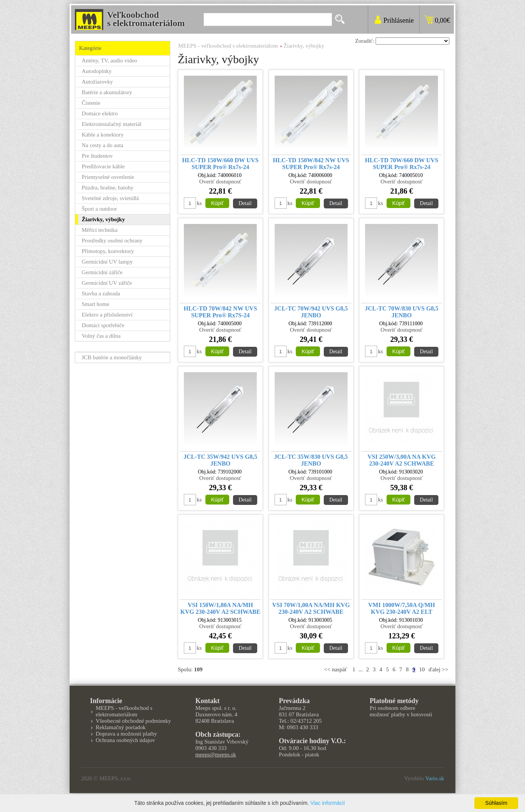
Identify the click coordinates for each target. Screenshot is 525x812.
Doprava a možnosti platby (126, 734)
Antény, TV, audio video (109, 61)
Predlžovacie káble (103, 166)
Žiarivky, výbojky (304, 46)
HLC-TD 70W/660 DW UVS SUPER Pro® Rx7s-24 (402, 164)
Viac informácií (328, 803)
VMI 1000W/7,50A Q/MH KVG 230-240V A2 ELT (402, 608)
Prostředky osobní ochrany (112, 241)
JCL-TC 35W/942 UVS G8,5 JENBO (220, 460)
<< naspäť (336, 669)
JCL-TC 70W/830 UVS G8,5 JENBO (402, 312)
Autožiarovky (97, 82)
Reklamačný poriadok (121, 727)
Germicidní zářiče (102, 272)
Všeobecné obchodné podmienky (133, 721)
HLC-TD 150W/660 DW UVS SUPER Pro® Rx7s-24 (221, 164)
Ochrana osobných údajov (125, 740)
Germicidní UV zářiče (107, 283)
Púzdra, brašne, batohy (108, 188)
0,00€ (443, 20)
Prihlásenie (399, 20)
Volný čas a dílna (101, 336)
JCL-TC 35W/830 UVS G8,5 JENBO (311, 460)
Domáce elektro (100, 113)
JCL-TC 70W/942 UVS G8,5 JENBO (311, 312)
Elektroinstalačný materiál (112, 124)
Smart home (96, 304)
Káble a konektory (103, 135)
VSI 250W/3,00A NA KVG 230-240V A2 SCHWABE (402, 460)
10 (422, 669)
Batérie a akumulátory (107, 92)
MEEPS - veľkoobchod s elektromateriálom (228, 46)
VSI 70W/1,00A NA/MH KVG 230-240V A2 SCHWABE (311, 608)
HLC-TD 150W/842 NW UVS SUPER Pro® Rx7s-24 (311, 164)
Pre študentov (97, 156)
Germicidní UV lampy (107, 262)
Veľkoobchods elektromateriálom (146, 19)
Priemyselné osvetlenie (108, 177)
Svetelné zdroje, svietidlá (110, 198)
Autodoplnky (97, 71)
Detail (245, 203)
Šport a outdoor (99, 209)
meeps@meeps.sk (216, 755)
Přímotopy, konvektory (108, 251)
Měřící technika (100, 230)
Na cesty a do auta (103, 145)
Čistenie (91, 103)
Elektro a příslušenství (107, 315)
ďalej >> (438, 669)
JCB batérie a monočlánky (112, 357)
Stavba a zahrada (101, 293)
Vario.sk (435, 778)
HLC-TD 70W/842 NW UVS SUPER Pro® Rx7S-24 (221, 312)
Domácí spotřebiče (103, 325)
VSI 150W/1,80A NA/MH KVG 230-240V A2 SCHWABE (221, 608)
